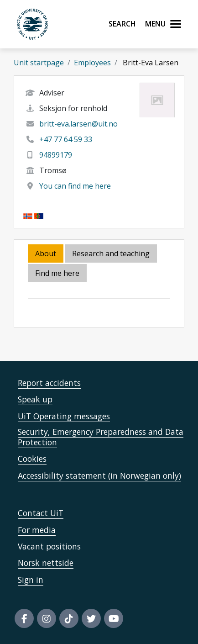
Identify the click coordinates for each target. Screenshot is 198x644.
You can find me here (75, 186)
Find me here (57, 273)
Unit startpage (39, 63)
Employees (92, 63)
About (46, 253)
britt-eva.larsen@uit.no (78, 124)
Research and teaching (111, 253)
